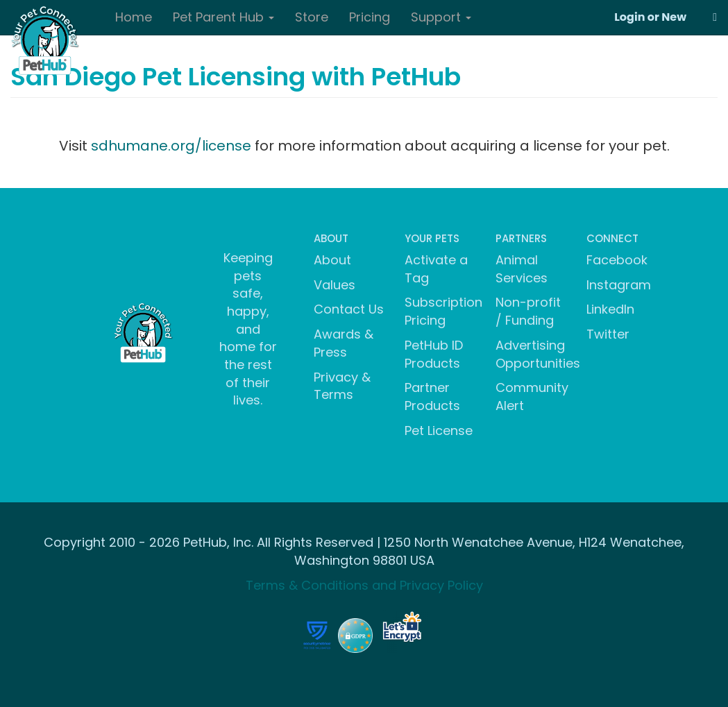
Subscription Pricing (443, 311)
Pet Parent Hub (223, 17)
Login (629, 17)
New (674, 17)
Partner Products (432, 397)
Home (134, 17)
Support (441, 17)
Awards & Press (344, 343)
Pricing (370, 17)
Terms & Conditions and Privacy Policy (364, 585)
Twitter (608, 334)
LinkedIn (610, 309)
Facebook (617, 260)
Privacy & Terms (342, 386)
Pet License (439, 431)
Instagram (619, 285)
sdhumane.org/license (171, 146)
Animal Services (522, 269)
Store (312, 17)
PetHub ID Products (434, 354)
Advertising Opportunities (538, 354)
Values (335, 285)
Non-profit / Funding (528, 311)
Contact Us (349, 309)
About (332, 260)
